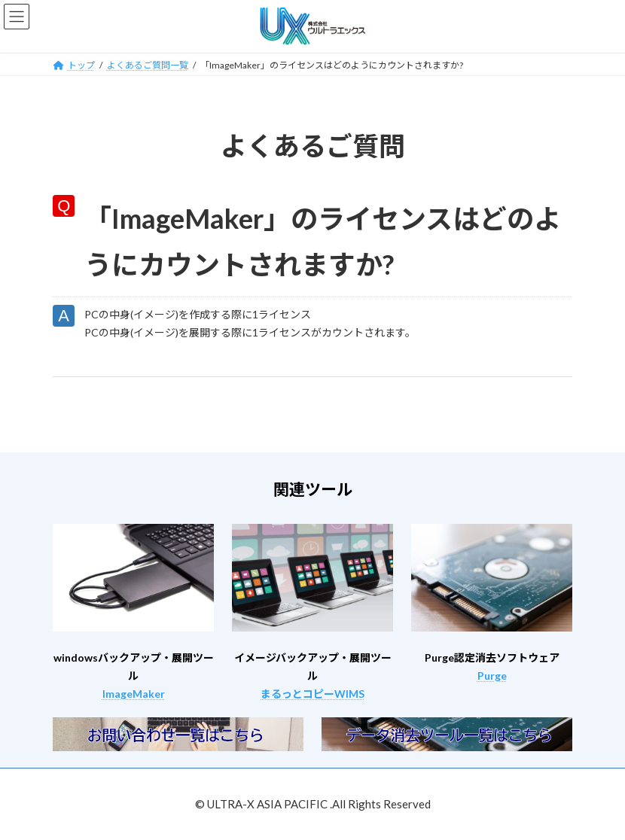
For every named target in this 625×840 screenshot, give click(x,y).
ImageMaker (134, 694)
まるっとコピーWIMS (312, 694)
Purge (492, 676)
